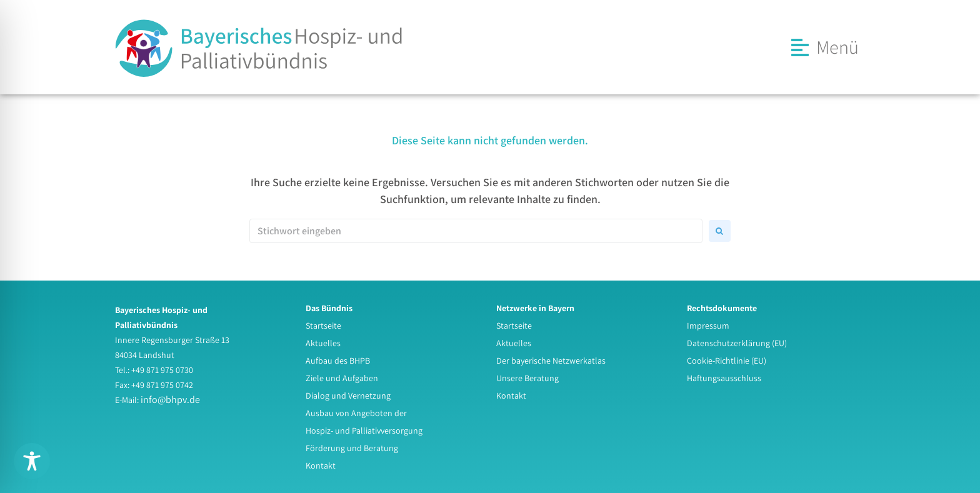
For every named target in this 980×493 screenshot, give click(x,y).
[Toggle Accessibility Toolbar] (32, 461)
